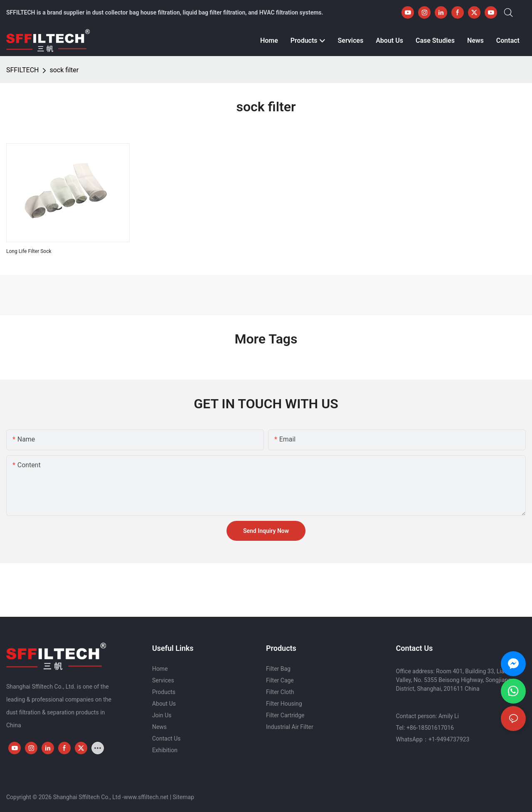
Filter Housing (284, 704)
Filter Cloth (280, 692)
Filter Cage (280, 680)
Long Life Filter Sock (29, 251)
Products (164, 692)
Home (160, 669)
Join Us (162, 715)
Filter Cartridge (285, 715)
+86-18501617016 (430, 728)
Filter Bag (278, 669)
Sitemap (183, 797)
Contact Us (166, 738)
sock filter (64, 70)
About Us (164, 704)
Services (163, 680)
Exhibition (165, 750)
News (159, 727)
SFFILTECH (22, 70)
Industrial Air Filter (290, 727)
